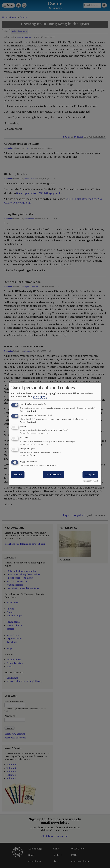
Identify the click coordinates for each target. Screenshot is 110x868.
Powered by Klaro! (90, 481)
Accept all (90, 475)
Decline (18, 475)
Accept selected (54, 475)
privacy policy (40, 396)
